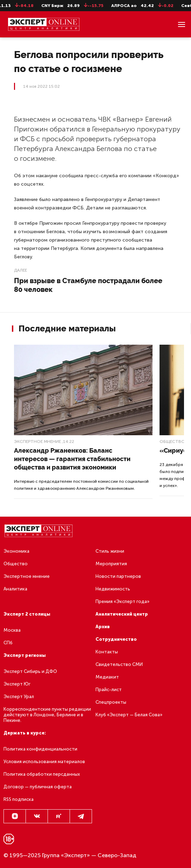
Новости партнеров (118, 576)
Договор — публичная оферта (38, 787)
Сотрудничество (116, 639)
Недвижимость (113, 589)
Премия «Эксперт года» (122, 601)
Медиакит (107, 677)
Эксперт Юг (17, 684)
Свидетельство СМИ (119, 664)
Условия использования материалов (44, 762)
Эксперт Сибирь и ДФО (30, 671)
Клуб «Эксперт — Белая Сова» (129, 715)
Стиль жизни (110, 551)
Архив (103, 627)
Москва (12, 630)
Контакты (107, 652)
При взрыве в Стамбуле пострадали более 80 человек (88, 285)
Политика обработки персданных (42, 774)
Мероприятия (111, 564)
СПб (8, 643)
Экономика (16, 551)
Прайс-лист (109, 690)
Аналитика (15, 589)
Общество (172, 442)
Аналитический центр (122, 614)
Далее (20, 270)
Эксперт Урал (19, 697)
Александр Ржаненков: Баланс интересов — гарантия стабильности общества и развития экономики (72, 459)
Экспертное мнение (37, 442)
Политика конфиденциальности (40, 749)
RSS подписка (19, 799)
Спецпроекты (111, 702)
